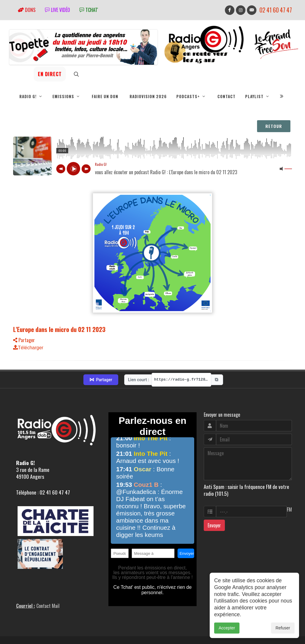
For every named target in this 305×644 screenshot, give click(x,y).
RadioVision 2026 (148, 96)
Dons (27, 10)
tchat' (89, 10)
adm (20, 633)
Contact (227, 96)
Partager (24, 340)
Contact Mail (48, 580)
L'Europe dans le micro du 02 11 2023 (59, 329)
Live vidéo (57, 10)
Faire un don (105, 96)
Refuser (283, 628)
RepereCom (47, 626)
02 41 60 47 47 (276, 10)
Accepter (227, 628)
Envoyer (214, 499)
